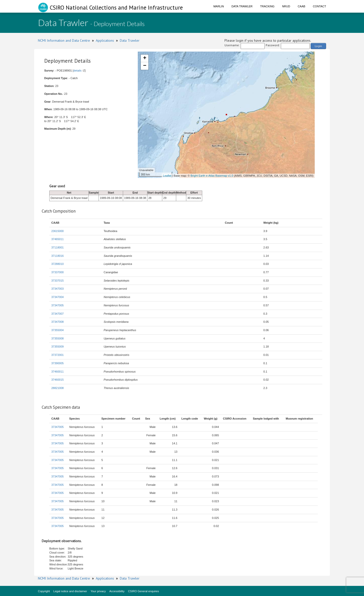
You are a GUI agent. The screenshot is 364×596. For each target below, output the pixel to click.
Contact (320, 6)
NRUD (286, 6)
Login (318, 46)
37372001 (58, 355)
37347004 (58, 297)
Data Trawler (242, 6)
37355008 (58, 338)
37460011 (58, 372)
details (78, 71)
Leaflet (167, 176)
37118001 (58, 247)
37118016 (58, 256)
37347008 (58, 322)
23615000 (58, 231)
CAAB (302, 6)
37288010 (58, 264)
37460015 (58, 380)
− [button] (145, 66)
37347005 (58, 305)
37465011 (58, 239)
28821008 (58, 388)
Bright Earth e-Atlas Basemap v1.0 (212, 176)
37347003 (58, 289)
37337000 (58, 272)
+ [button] (145, 58)
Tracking (267, 6)
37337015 (58, 281)
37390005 (58, 363)
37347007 (58, 314)
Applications (105, 40)
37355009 (58, 347)
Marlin (219, 6)
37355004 (58, 330)
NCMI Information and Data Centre (64, 40)
